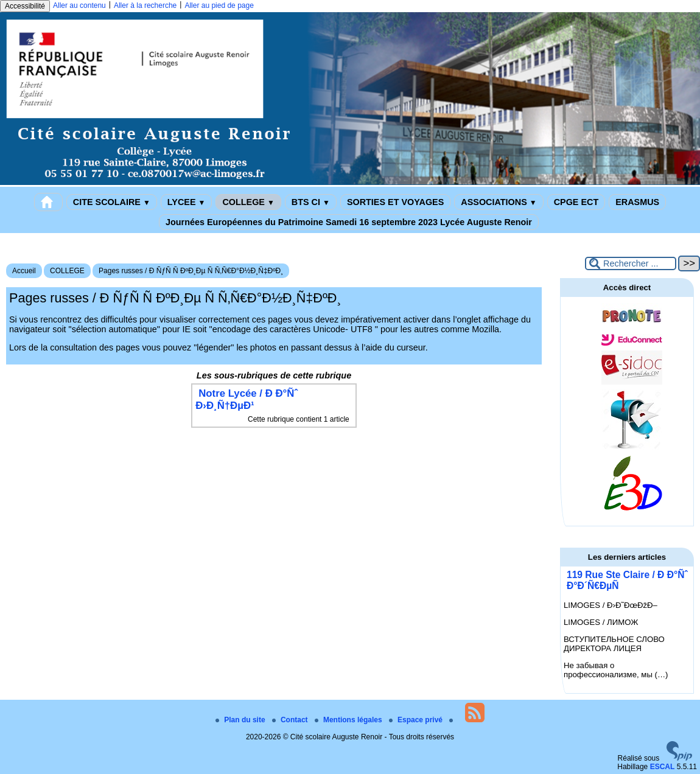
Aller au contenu (79, 5)
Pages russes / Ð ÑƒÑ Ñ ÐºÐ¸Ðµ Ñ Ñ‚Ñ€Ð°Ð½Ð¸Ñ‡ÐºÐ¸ (191, 271)
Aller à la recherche (145, 5)
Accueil (24, 271)
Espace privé (417, 720)
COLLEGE (248, 202)
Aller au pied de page (219, 5)
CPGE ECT (576, 202)
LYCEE (187, 202)
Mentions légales (349, 720)
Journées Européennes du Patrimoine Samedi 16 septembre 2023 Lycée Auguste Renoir (349, 222)
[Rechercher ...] (631, 263)
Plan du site (241, 720)
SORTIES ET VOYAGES (395, 202)
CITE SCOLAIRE (112, 202)
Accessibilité (25, 6)
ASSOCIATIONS (499, 202)
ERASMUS (637, 202)
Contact (291, 720)
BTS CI (311, 202)
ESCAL (663, 767)
